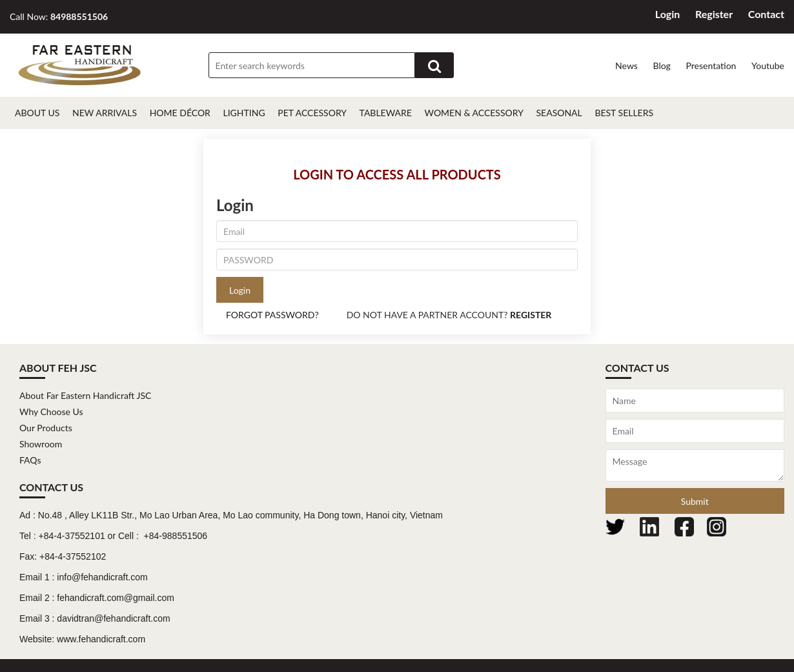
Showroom (41, 444)
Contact (766, 14)
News (626, 66)
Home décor (180, 113)
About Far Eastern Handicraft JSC (85, 395)
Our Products (46, 428)
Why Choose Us (51, 412)
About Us (37, 113)
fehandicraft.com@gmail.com (116, 598)
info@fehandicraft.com (102, 577)
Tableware (386, 113)
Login (668, 14)
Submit (695, 501)
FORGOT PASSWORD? (272, 315)
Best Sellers (624, 113)
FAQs (30, 460)
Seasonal (559, 113)
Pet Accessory (312, 113)
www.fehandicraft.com (101, 639)
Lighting (244, 113)
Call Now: (59, 16)
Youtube (768, 66)
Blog (661, 66)
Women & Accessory (474, 113)
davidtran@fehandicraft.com (113, 618)
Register (714, 14)
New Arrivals (105, 113)
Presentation (711, 66)
